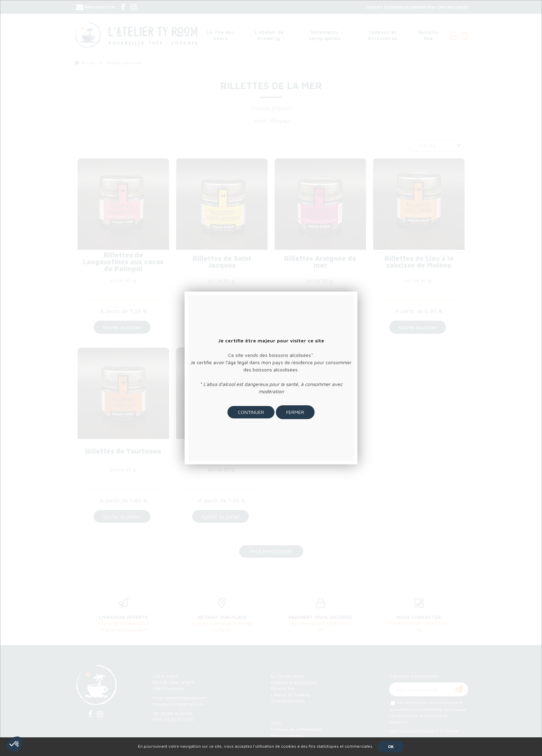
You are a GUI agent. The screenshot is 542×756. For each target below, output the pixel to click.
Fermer (295, 412)
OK (391, 746)
